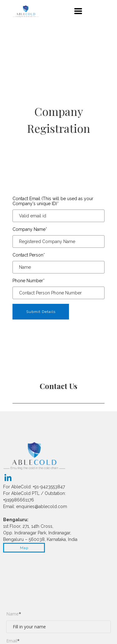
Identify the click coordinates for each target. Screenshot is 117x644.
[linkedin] (8, 478)
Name (14, 614)
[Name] (58, 627)
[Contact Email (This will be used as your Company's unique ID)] (58, 216)
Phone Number (29, 281)
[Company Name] (58, 241)
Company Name (30, 229)
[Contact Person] (58, 267)
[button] (78, 11)
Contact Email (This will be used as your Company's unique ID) (53, 201)
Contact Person (29, 255)
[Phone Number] (58, 293)
